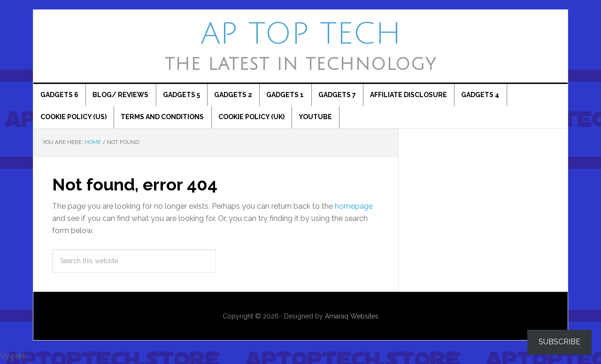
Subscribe (559, 342)
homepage (354, 208)
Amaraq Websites (352, 318)
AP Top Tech (301, 34)
